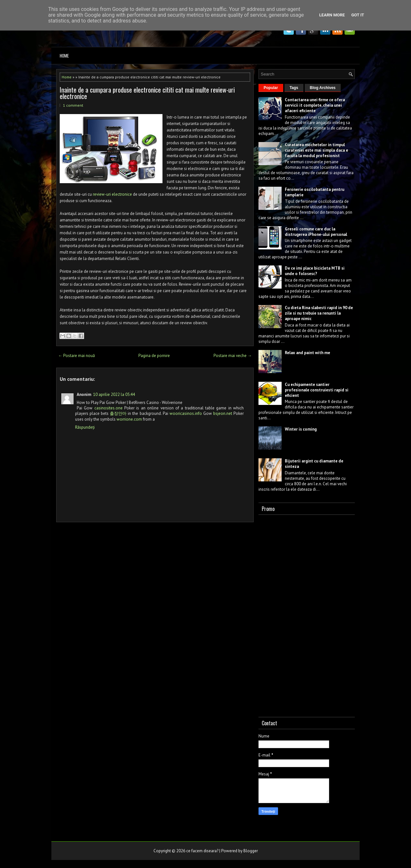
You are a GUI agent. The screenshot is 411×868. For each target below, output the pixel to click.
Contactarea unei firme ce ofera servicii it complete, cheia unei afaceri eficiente (315, 105)
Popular (271, 88)
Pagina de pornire (154, 356)
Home (64, 56)
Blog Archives (323, 88)
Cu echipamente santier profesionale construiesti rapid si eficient (317, 390)
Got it (358, 15)
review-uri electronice (112, 194)
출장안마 (118, 413)
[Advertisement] (307, 614)
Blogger (251, 851)
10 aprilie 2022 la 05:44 (114, 394)
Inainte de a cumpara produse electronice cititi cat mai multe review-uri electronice (147, 93)
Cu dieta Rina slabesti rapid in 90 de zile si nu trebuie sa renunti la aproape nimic (319, 313)
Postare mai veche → (233, 356)
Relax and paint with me (307, 353)
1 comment (73, 105)
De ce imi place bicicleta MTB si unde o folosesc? (315, 271)
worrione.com (129, 419)
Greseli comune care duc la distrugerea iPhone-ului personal (316, 232)
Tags (294, 88)
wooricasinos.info (186, 413)
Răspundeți (85, 427)
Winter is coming (301, 429)
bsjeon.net (223, 413)
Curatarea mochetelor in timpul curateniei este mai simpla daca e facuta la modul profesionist (316, 150)
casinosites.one (109, 408)
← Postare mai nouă (76, 356)
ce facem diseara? (202, 851)
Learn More (332, 15)
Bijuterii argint (299, 461)
